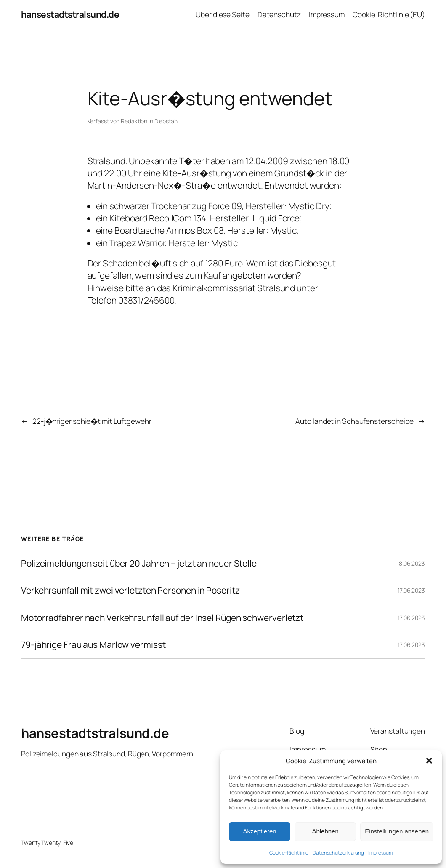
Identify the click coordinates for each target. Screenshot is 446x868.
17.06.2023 (411, 590)
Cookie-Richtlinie (289, 853)
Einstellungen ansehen (397, 831)
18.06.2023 (411, 563)
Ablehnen (325, 831)
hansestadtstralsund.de (70, 14)
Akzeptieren (259, 831)
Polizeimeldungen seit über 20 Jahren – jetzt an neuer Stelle (139, 564)
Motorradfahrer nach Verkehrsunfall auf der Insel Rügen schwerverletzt (162, 618)
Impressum (381, 853)
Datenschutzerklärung (338, 853)
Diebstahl (167, 121)
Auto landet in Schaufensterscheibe (354, 421)
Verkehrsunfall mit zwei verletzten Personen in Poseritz (130, 591)
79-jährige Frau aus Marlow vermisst (93, 645)
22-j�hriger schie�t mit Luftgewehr (92, 421)
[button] (429, 761)
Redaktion (134, 121)
